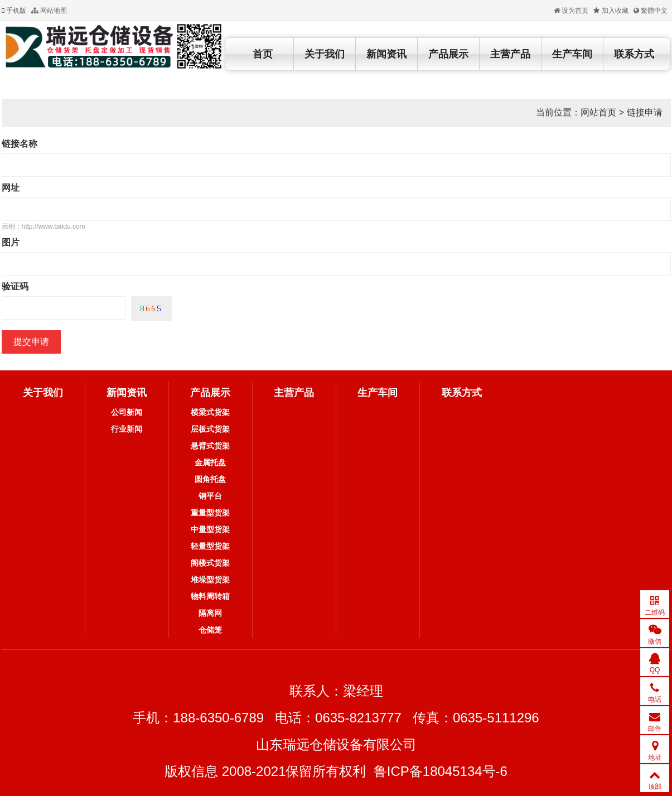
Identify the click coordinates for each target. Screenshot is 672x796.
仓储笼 (210, 630)
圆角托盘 (210, 479)
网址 (11, 188)
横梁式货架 (210, 412)
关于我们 (325, 54)
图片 (11, 242)
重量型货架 (210, 513)
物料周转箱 (210, 596)
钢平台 (210, 496)
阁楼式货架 (210, 563)
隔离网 (210, 613)
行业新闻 (127, 429)
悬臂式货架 (210, 446)
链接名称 (20, 144)
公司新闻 (127, 412)
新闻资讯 (386, 54)
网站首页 (598, 112)
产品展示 (448, 54)
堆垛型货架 (210, 580)
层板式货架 (210, 429)
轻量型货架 (210, 546)
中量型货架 (210, 529)
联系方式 (634, 54)
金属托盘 (210, 462)
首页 (263, 54)
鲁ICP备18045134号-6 (441, 771)
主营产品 (510, 54)
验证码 (15, 286)
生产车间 (572, 54)
